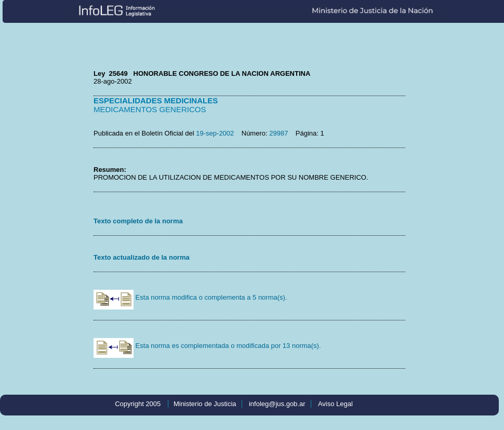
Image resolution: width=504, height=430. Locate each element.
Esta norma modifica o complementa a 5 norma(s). (190, 297)
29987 (278, 133)
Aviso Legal (335, 404)
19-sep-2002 (215, 133)
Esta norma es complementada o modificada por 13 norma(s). (207, 346)
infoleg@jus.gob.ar (277, 404)
